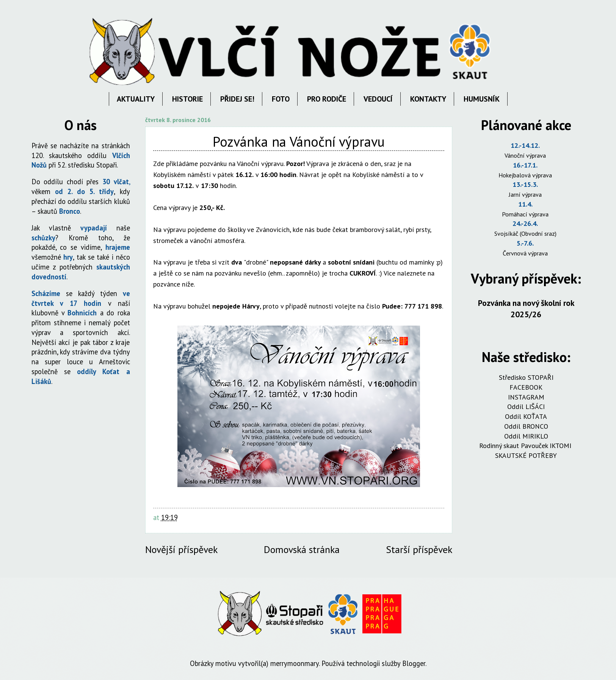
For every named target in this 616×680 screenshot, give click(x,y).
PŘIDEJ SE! (237, 99)
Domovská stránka (302, 549)
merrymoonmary (295, 663)
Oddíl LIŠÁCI (526, 407)
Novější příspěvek (181, 549)
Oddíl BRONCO (526, 426)
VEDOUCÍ (378, 99)
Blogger (414, 663)
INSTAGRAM (526, 397)
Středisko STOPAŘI (526, 377)
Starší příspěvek (419, 549)
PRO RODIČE (327, 99)
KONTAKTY (428, 99)
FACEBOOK (526, 387)
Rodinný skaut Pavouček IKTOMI (526, 446)
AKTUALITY (136, 99)
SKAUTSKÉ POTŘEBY (526, 455)
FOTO (281, 99)
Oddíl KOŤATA (526, 416)
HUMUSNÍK (482, 99)
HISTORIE (187, 99)
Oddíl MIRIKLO (526, 436)
